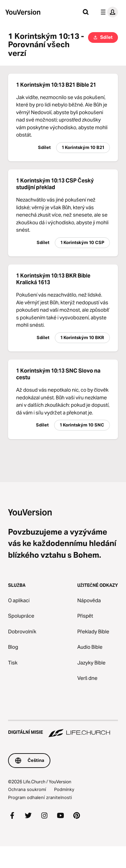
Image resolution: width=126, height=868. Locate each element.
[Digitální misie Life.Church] (63, 729)
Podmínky (64, 789)
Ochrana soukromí (27, 789)
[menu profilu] (108, 12)
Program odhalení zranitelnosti (40, 797)
